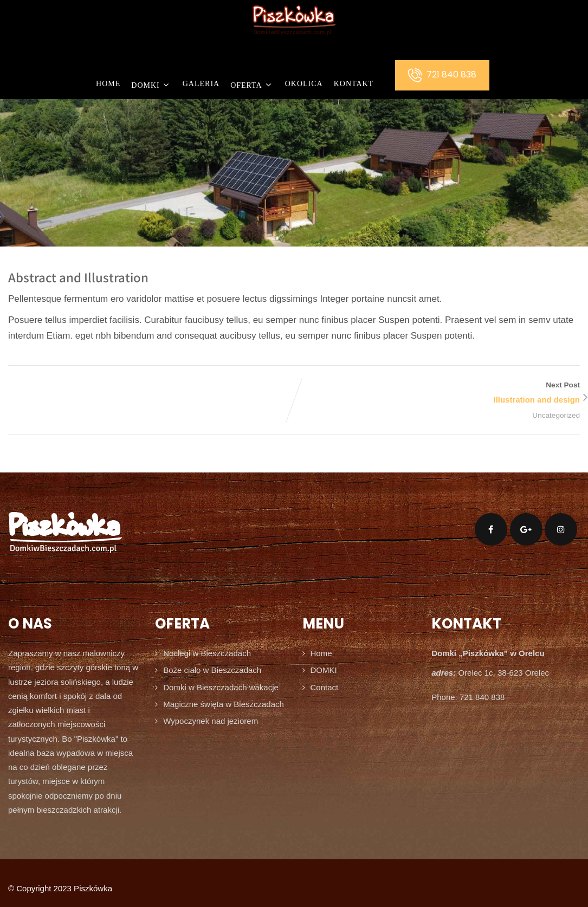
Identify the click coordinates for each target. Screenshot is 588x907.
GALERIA (201, 84)
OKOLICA (304, 84)
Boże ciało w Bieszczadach (212, 670)
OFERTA (252, 85)
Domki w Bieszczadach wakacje (221, 687)
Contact (325, 687)
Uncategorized (556, 415)
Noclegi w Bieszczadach (207, 653)
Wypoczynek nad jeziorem (211, 721)
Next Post (437, 394)
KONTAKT (354, 84)
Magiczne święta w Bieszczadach (224, 704)
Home (108, 84)
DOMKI (151, 85)
